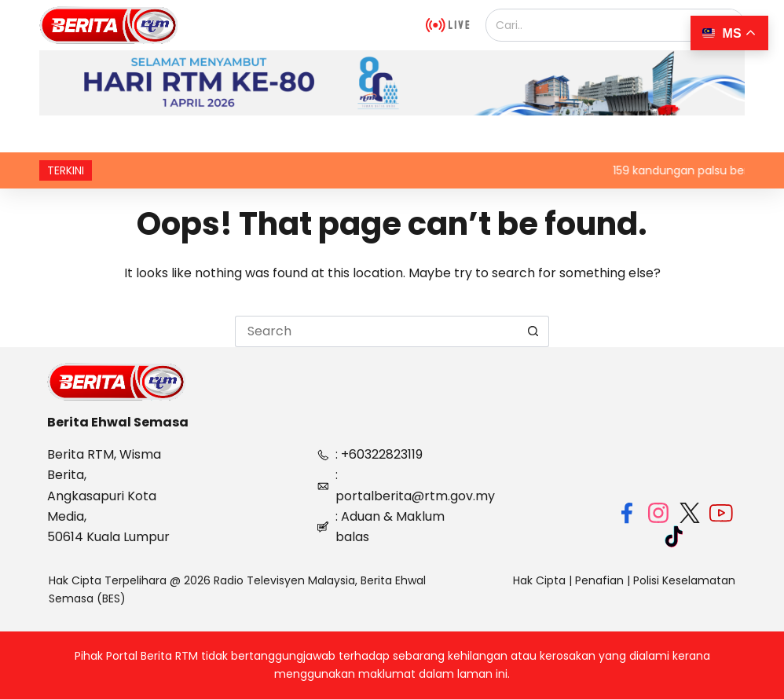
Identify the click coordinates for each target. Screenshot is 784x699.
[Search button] (533, 331)
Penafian (599, 580)
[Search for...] (376, 331)
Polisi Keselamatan (684, 580)
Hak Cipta (539, 580)
